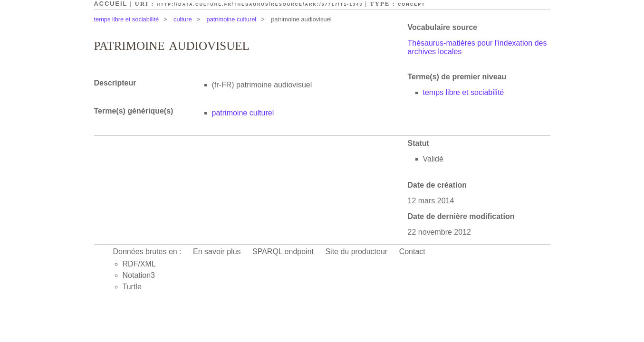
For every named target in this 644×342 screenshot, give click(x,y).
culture (183, 19)
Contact (412, 252)
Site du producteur (356, 252)
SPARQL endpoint (283, 252)
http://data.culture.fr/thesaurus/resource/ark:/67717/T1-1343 (260, 4)
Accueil (111, 4)
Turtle (132, 287)
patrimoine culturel (232, 19)
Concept (412, 4)
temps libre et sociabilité (127, 19)
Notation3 (139, 275)
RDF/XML (139, 264)
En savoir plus (217, 252)
